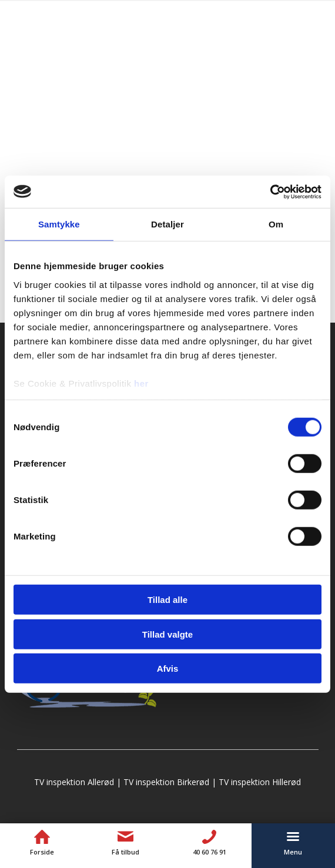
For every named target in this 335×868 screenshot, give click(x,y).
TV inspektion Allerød (74, 782)
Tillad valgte (168, 634)
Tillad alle (168, 600)
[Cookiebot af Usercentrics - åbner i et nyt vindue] (270, 192)
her (141, 383)
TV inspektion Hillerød (260, 782)
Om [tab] (276, 224)
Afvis (168, 668)
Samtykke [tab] (59, 224)
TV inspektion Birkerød (166, 782)
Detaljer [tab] (168, 224)
